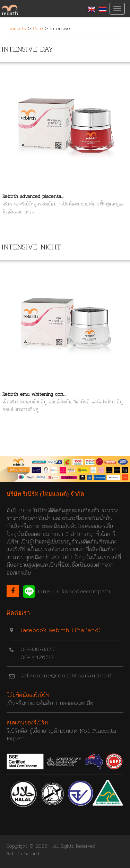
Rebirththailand (23, 853)
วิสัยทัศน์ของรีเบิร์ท (28, 695)
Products (16, 28)
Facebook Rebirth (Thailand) (60, 630)
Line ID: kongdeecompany (67, 592)
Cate (38, 28)
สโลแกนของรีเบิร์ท (27, 723)
